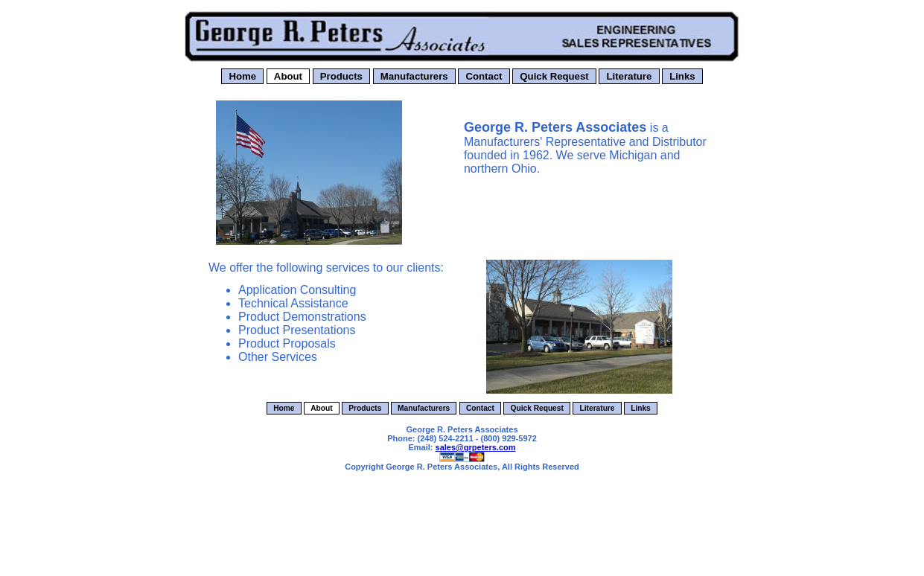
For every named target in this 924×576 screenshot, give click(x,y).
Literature (629, 76)
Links (682, 76)
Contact (484, 76)
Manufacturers (414, 76)
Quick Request (554, 76)
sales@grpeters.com (476, 447)
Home (242, 76)
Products (341, 76)
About (288, 76)
